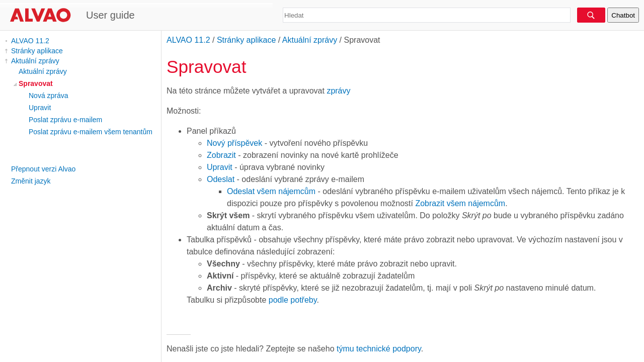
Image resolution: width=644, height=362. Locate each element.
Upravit (40, 108)
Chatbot (623, 15)
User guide (110, 15)
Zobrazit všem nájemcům (460, 203)
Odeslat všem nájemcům (271, 191)
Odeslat (221, 179)
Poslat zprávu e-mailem (65, 120)
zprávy (338, 91)
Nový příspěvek (234, 143)
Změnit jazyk (31, 181)
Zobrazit (221, 155)
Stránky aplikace (37, 51)
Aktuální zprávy (35, 61)
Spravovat (36, 83)
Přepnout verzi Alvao (43, 169)
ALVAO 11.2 (30, 41)
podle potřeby (293, 300)
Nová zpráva (49, 96)
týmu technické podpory (379, 349)
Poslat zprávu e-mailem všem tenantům (91, 132)
